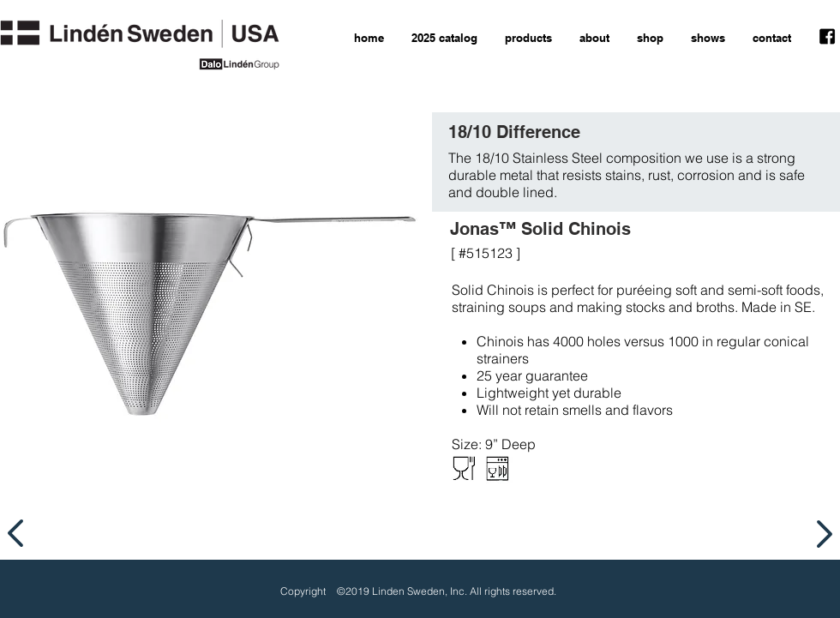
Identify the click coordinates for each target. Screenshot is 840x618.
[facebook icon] (827, 37)
